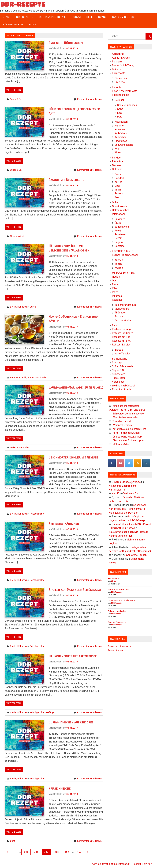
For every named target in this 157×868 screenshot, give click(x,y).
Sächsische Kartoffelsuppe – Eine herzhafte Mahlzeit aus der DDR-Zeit (128, 509)
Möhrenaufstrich (122, 444)
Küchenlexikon (13, 24)
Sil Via (114, 581)
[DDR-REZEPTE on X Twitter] (129, 463)
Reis (114, 325)
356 (36, 852)
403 (79, 852)
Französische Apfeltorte (118, 589)
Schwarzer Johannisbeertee (128, 414)
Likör (117, 186)
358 (57, 852)
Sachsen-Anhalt (123, 320)
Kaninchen (121, 137)
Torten (118, 264)
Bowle (118, 174)
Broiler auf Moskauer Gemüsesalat (75, 590)
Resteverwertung (121, 329)
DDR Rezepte (116, 592)
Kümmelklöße (114, 579)
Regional (117, 300)
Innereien (120, 129)
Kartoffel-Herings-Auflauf (127, 433)
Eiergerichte (119, 73)
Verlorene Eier (131, 493)
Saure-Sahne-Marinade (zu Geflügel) (76, 387)
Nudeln (116, 277)
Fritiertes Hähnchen (64, 524)
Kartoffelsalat (122, 354)
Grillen (33, 307)
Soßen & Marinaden (37, 377)
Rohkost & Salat (121, 345)
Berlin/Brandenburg (126, 305)
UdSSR (118, 238)
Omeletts (120, 82)
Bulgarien (120, 219)
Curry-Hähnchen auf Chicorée (71, 722)
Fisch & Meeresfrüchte (125, 91)
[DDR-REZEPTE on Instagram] (146, 463)
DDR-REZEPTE (23, 4)
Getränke (117, 169)
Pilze (115, 288)
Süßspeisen (119, 374)
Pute (120, 117)
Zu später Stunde (122, 389)
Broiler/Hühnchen (19, 307)
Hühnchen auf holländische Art (121, 600)
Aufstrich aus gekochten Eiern (129, 429)
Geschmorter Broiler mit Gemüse (73, 457)
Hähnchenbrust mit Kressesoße (73, 656)
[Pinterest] (120, 463)
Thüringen (120, 313)
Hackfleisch (121, 122)
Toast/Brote (119, 378)
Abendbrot (118, 54)
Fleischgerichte (17, 236)
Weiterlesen (14, 90)
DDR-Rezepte (25, 17)
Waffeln (119, 268)
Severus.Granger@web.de (126, 482)
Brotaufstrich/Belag (123, 65)
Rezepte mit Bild (18, 377)
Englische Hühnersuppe (66, 43)
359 (67, 852)
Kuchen (119, 260)
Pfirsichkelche (60, 789)
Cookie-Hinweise (116, 650)
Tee (117, 197)
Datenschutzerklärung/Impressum (111, 864)
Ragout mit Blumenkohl (66, 180)
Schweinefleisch (124, 145)
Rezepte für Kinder (122, 333)
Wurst (118, 152)
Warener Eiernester (123, 425)
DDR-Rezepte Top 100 (52, 17)
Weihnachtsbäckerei (123, 386)
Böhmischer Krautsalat (125, 417)
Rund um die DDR (123, 17)
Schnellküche (120, 359)
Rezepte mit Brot (121, 341)
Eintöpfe (117, 87)
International (119, 214)
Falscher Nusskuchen (117, 611)
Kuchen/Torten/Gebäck (125, 255)
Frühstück (118, 161)
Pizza (115, 292)
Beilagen (117, 62)
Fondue (116, 158)
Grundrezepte (120, 206)
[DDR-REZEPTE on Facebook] (112, 463)
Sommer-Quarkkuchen (118, 622)
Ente (120, 113)
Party (115, 284)
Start (7, 17)
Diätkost (117, 69)
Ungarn (119, 242)
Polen (118, 231)
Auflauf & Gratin (121, 58)
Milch (118, 190)
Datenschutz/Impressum (119, 646)
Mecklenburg (122, 309)
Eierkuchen (121, 78)
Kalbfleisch (121, 133)
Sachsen (119, 316)
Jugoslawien (122, 227)
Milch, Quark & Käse (123, 273)
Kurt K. (116, 493)
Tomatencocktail (122, 421)
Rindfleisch (121, 141)
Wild (117, 149)
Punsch (119, 193)
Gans (120, 109)
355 (26, 852)
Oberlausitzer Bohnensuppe (128, 440)
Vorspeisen (118, 382)
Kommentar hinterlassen (89, 99)
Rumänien (120, 234)
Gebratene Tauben (136, 555)
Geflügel (50, 712)
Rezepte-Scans (97, 17)
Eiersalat (119, 350)
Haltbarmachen (121, 210)
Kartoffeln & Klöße (122, 251)
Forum (76, 17)
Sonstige (120, 246)
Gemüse (117, 165)
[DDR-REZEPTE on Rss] (138, 463)
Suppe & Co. (16, 99)
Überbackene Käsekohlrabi (127, 437)
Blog (32, 24)
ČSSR (118, 223)
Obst (12, 841)
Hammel (119, 126)
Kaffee (118, 182)
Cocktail (119, 178)
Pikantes (117, 296)
